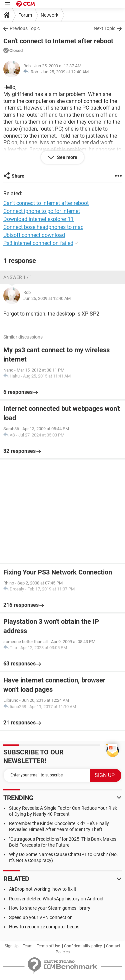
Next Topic (104, 28)
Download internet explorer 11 (38, 219)
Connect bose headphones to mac (43, 227)
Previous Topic (25, 28)
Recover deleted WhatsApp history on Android (56, 899)
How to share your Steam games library (50, 908)
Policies (63, 952)
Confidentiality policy (83, 946)
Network (49, 15)
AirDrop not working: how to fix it (43, 889)
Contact (113, 946)
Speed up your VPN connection (41, 917)
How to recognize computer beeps (44, 927)
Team (28, 946)
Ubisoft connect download (34, 235)
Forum (25, 15)
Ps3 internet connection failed (38, 243)
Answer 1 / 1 (18, 277)
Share (18, 176)
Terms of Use (48, 946)
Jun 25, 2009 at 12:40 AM (65, 72)
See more (67, 157)
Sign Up (12, 946)
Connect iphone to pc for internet (42, 211)
